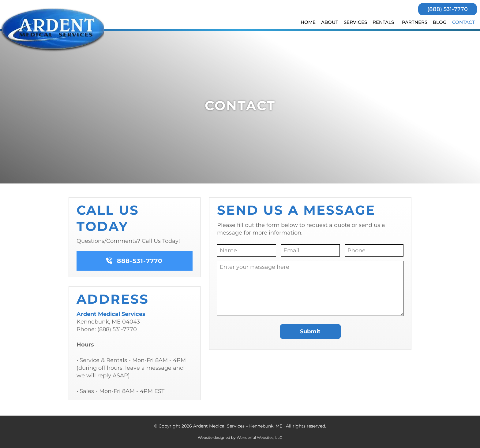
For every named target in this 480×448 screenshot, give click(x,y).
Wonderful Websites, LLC (259, 437)
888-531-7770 (134, 261)
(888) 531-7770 (448, 9)
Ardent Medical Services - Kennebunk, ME (53, 30)
